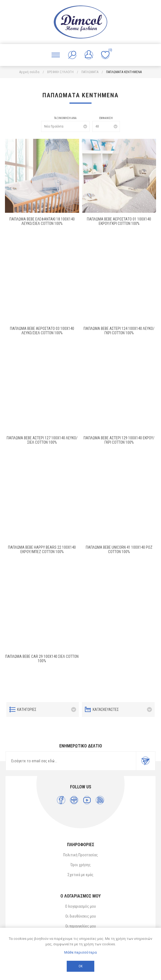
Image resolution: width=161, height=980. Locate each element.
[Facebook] (61, 800)
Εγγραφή (146, 761)
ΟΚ (80, 966)
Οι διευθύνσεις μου (81, 916)
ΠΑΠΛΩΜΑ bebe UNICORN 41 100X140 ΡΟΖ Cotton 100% (119, 550)
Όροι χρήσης (81, 865)
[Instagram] (74, 800)
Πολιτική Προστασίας (80, 855)
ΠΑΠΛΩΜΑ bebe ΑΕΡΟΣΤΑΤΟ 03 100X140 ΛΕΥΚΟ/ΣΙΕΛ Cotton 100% (42, 331)
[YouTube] (87, 800)
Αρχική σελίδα (29, 72)
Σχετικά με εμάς (80, 875)
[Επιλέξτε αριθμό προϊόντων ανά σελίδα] (106, 126)
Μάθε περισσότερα (80, 952)
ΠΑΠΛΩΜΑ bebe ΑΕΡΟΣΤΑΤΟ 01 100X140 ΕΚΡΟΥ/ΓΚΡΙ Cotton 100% (119, 221)
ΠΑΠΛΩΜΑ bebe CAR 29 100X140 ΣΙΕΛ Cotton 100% (42, 659)
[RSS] (100, 800)
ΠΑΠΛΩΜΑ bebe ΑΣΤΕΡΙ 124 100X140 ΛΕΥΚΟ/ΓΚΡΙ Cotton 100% (119, 331)
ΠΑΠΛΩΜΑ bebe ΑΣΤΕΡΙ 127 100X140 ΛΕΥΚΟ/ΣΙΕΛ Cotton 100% (42, 440)
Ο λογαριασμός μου (80, 906)
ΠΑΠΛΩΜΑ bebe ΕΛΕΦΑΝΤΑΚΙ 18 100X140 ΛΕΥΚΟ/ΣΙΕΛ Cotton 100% (42, 221)
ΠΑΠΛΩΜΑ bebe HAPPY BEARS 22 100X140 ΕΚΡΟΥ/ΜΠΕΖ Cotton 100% (42, 550)
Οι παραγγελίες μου (81, 926)
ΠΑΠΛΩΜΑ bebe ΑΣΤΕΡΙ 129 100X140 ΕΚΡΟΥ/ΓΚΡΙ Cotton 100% (119, 440)
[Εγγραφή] (71, 761)
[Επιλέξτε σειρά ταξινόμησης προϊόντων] (65, 126)
